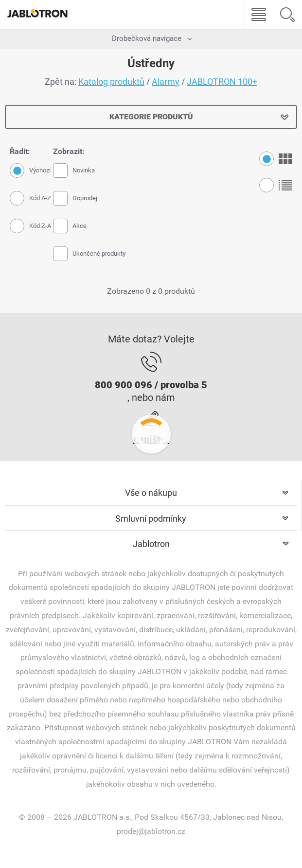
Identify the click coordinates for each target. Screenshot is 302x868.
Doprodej (75, 198)
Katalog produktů (111, 82)
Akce (70, 226)
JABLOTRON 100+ (222, 82)
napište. (151, 439)
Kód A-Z (30, 198)
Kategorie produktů (151, 117)
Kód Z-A (30, 226)
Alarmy (166, 82)
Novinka (74, 170)
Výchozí (30, 170)
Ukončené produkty (89, 254)
